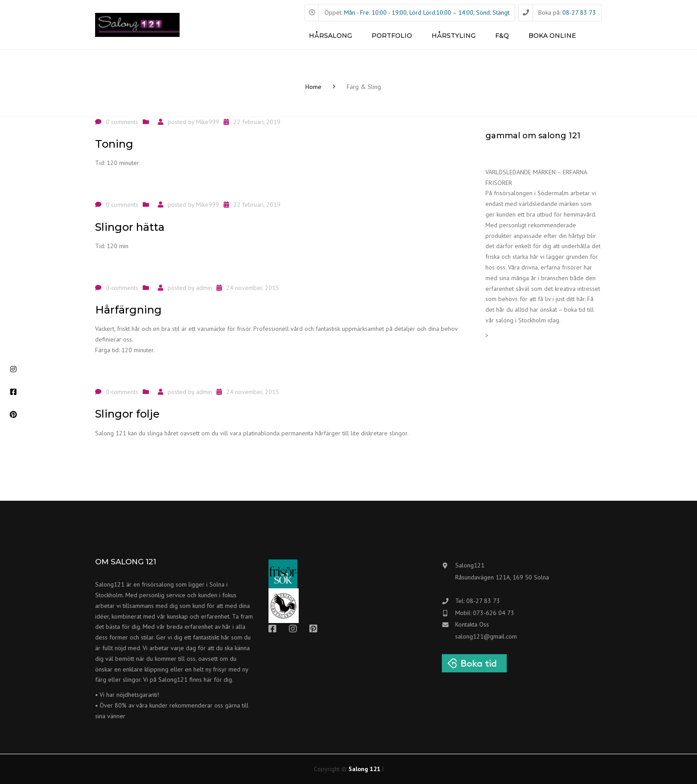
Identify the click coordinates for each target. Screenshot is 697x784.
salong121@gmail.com (486, 636)
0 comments (122, 122)
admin (204, 288)
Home (313, 87)
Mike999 (208, 122)
